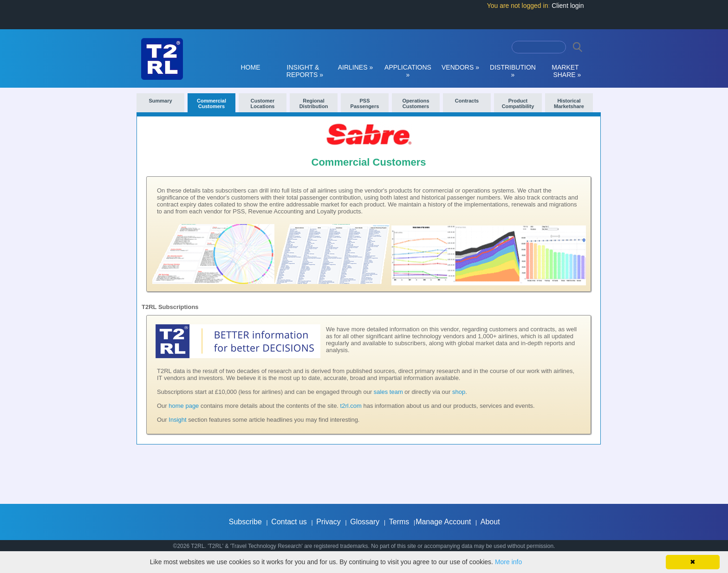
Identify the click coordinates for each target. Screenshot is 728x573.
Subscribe (245, 522)
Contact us (289, 522)
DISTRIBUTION (513, 71)
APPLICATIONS (408, 71)
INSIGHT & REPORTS (303, 71)
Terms (399, 522)
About (490, 522)
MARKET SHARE (565, 71)
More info (508, 562)
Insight (177, 420)
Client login (568, 6)
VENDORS (460, 67)
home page (184, 406)
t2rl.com (351, 406)
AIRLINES (356, 67)
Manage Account (443, 522)
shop (459, 392)
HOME (251, 67)
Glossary (365, 522)
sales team (388, 392)
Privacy (328, 522)
